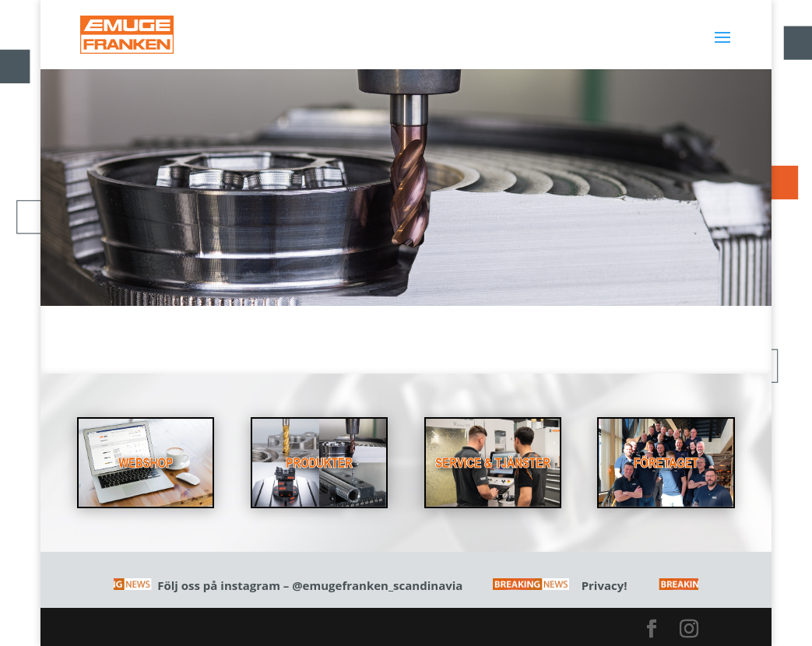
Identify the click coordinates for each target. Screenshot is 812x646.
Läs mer (406, 286)
